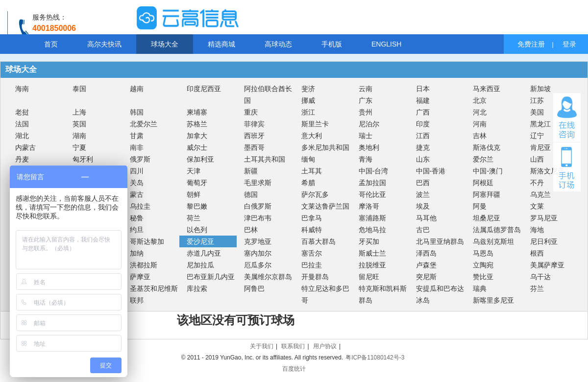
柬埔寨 (197, 112)
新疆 (251, 171)
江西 (423, 136)
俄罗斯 (140, 159)
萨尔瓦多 (315, 194)
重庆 (251, 112)
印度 (423, 124)
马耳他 (426, 218)
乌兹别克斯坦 (493, 241)
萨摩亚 (140, 277)
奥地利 (369, 147)
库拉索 (197, 288)
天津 (194, 171)
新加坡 (540, 89)
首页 (51, 44)
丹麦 (22, 159)
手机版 (332, 44)
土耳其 (312, 171)
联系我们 (293, 346)
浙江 (308, 112)
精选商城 (221, 44)
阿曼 (480, 206)
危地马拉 (372, 230)
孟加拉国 (372, 183)
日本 (423, 89)
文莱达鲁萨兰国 (325, 206)
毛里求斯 (258, 183)
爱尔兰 (483, 159)
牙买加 (369, 241)
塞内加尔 (258, 253)
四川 (137, 171)
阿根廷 (483, 183)
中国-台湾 (374, 171)
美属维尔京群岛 (268, 277)
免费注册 (531, 44)
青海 (366, 159)
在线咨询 (567, 118)
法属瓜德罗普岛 (497, 230)
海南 (22, 89)
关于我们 (262, 346)
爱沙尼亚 (200, 241)
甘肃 (137, 136)
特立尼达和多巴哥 (325, 294)
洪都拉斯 (144, 265)
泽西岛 (426, 253)
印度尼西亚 (204, 89)
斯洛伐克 (487, 147)
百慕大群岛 (318, 241)
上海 (79, 112)
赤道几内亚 (204, 253)
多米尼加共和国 (325, 147)
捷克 (423, 147)
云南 (366, 89)
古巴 (423, 230)
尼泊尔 (369, 124)
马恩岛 (483, 253)
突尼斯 (426, 277)
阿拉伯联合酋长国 (268, 95)
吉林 (480, 136)
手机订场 (567, 167)
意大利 (312, 136)
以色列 (197, 230)
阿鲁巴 (254, 288)
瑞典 (480, 288)
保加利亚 (200, 159)
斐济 (308, 89)
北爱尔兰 (144, 124)
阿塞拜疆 (487, 194)
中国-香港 (431, 171)
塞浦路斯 (372, 218)
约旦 (137, 230)
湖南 (79, 136)
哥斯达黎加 (147, 241)
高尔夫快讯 (104, 44)
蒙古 (137, 194)
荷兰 (194, 218)
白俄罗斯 (258, 206)
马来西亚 (487, 89)
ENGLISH (386, 44)
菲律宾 (254, 124)
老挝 (22, 112)
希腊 (308, 183)
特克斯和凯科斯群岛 (383, 294)
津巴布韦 (258, 218)
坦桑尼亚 (487, 218)
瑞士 (366, 136)
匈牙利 (83, 159)
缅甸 (308, 159)
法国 (22, 124)
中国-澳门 (488, 171)
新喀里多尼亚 (493, 300)
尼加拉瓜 (200, 265)
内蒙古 (25, 147)
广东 (366, 100)
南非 (137, 147)
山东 (423, 159)
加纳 (137, 253)
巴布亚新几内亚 (211, 277)
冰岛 (423, 300)
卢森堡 (426, 265)
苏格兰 (197, 124)
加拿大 (197, 136)
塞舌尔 (312, 253)
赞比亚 (483, 277)
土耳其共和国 (265, 159)
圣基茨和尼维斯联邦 (154, 294)
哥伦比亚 (372, 194)
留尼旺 (369, 277)
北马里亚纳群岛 (440, 241)
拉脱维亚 (372, 265)
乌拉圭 (140, 206)
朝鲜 (194, 194)
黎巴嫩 (197, 206)
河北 (480, 112)
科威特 (312, 230)
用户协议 (325, 346)
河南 (480, 124)
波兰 (423, 194)
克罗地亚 (258, 241)
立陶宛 (483, 265)
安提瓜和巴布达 (440, 288)
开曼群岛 (315, 277)
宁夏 (79, 147)
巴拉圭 (312, 265)
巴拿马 (312, 218)
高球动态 (278, 44)
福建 (423, 100)
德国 (251, 194)
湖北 (22, 136)
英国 (79, 124)
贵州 (366, 112)
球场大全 (165, 44)
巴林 (251, 230)
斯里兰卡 (315, 124)
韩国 (137, 112)
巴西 (423, 183)
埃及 (423, 206)
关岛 (137, 183)
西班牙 (254, 136)
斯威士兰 (372, 253)
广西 (423, 112)
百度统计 (294, 369)
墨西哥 (254, 147)
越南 (137, 89)
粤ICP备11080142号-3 (375, 358)
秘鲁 (137, 218)
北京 (480, 100)
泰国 (79, 89)
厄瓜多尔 (258, 265)
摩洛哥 (369, 206)
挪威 (308, 100)
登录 (569, 44)
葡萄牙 (197, 183)
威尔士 (197, 147)
